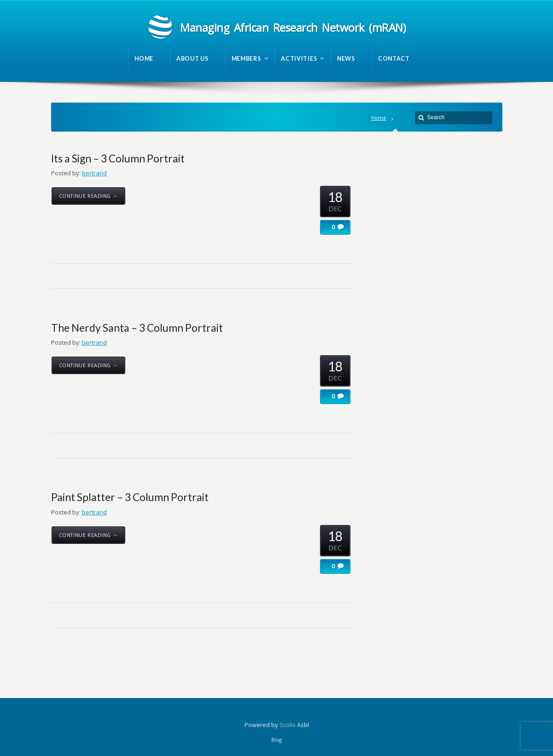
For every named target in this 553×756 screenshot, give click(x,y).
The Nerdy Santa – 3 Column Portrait (137, 328)
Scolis (288, 725)
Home (379, 118)
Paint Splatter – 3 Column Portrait (130, 497)
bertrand (94, 173)
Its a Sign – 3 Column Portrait (118, 158)
